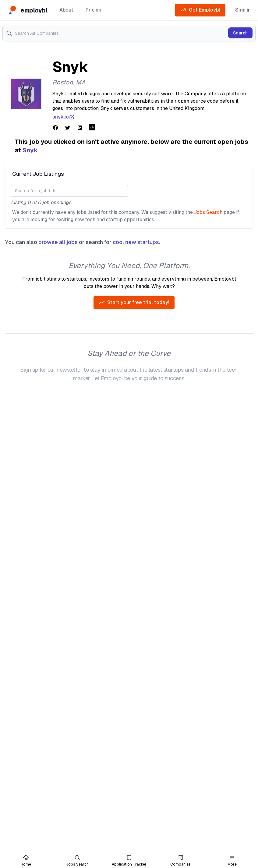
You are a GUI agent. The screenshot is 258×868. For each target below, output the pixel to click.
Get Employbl (200, 10)
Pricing (94, 10)
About (66, 10)
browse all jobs (58, 242)
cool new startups (136, 242)
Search (240, 33)
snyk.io (64, 117)
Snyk (30, 150)
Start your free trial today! (134, 303)
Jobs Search (208, 212)
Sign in (243, 10)
